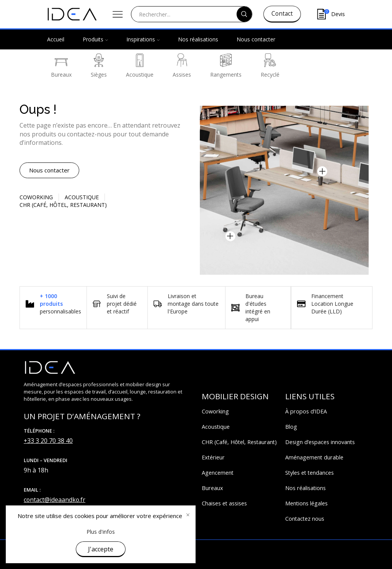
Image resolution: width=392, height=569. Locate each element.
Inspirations (143, 39)
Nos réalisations (198, 39)
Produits (95, 39)
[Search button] (244, 14)
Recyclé (270, 66)
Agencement (218, 473)
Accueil (56, 39)
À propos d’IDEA (306, 411)
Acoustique (140, 66)
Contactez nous (305, 519)
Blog (291, 427)
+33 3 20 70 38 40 (48, 441)
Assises (182, 66)
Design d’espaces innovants (320, 442)
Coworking (36, 197)
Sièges (99, 66)
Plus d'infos (101, 532)
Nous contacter (256, 39)
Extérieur (213, 457)
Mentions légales (306, 503)
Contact (282, 14)
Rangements (226, 66)
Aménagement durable (314, 457)
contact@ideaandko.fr (55, 500)
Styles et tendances (310, 473)
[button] (49, 170)
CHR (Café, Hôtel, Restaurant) (239, 442)
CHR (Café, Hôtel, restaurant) (63, 205)
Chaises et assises (224, 503)
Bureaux (61, 66)
